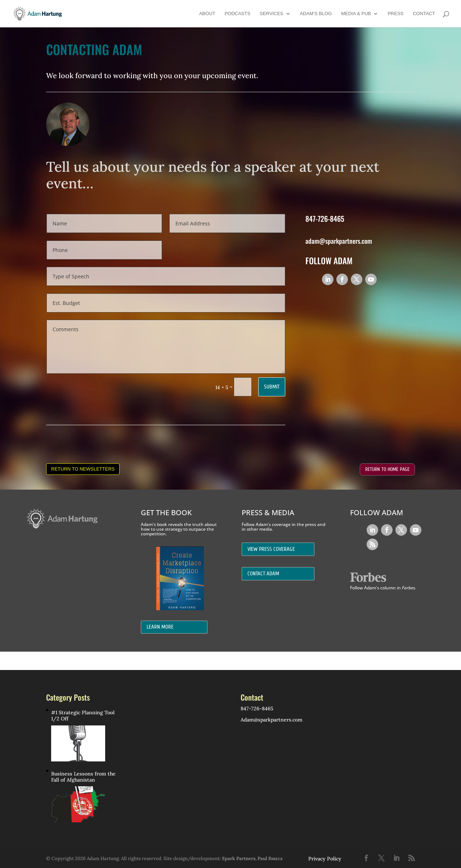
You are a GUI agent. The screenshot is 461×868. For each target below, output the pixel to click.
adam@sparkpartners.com (339, 241)
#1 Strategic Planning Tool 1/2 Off (83, 716)
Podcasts (238, 14)
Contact (424, 14)
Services (272, 14)
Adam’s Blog (316, 14)
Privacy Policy (325, 859)
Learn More (160, 627)
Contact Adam (263, 574)
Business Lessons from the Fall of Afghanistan (83, 777)
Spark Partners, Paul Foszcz (252, 858)
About (207, 14)
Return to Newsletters (83, 469)
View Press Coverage (271, 549)
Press (395, 14)
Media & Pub (356, 14)
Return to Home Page (387, 469)
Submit (272, 387)
